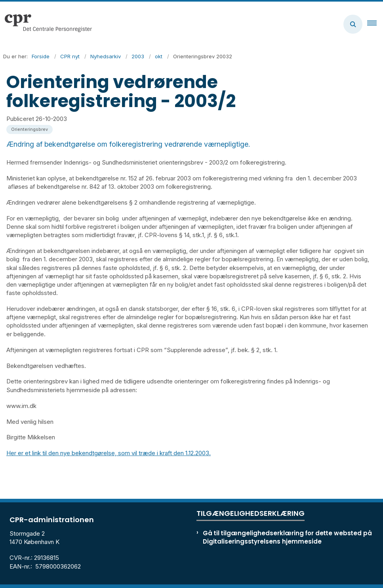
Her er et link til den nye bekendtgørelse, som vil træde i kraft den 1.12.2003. (109, 453)
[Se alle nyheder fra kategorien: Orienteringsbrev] (30, 129)
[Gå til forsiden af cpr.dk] (46, 24)
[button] (375, 24)
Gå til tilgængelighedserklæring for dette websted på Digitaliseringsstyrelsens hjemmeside (287, 537)
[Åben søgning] (353, 24)
